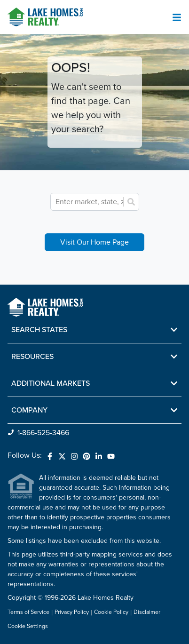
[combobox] (118, 202)
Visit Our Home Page (94, 242)
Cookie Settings (28, 626)
